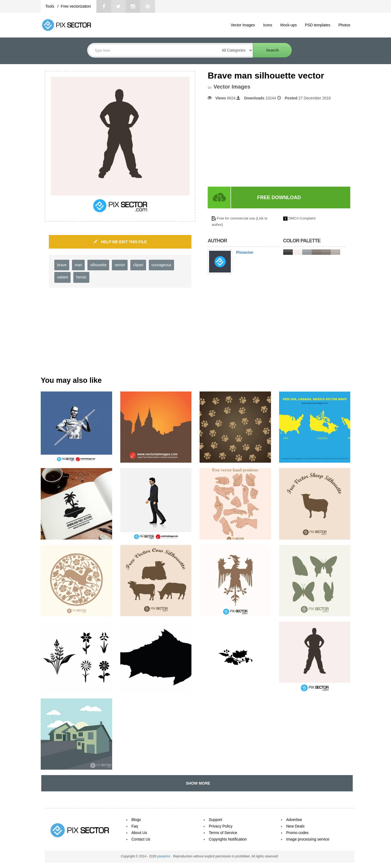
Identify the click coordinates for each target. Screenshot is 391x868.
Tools (50, 6)
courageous (161, 265)
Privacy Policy (221, 826)
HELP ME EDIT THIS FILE (120, 242)
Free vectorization (76, 6)
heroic (81, 277)
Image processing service (308, 839)
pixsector (164, 856)
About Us (139, 833)
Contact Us (141, 839)
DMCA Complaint (302, 218)
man (78, 265)
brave (62, 265)
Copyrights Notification (228, 839)
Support (215, 820)
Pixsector (245, 252)
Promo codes (297, 833)
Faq (135, 826)
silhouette (98, 265)
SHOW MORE (197, 783)
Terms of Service (223, 833)
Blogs (136, 820)
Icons (268, 25)
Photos (344, 25)
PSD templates (318, 25)
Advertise (294, 820)
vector (120, 265)
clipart (138, 265)
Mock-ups (288, 25)
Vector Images (243, 25)
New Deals (295, 826)
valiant (62, 277)
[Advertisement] (253, 144)
